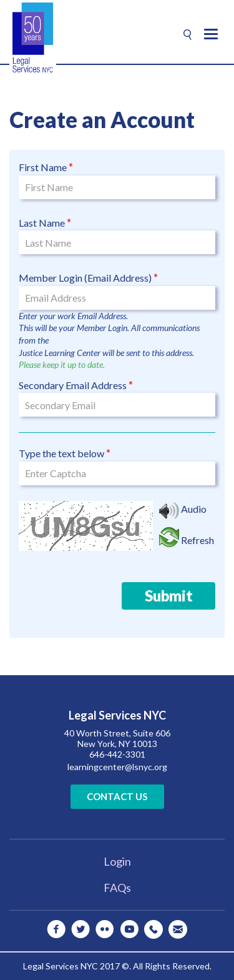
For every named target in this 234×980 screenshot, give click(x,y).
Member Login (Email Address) (85, 278)
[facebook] (56, 929)
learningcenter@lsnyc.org (117, 767)
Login (117, 861)
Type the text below (61, 453)
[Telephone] (154, 929)
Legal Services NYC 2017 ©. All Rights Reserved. (117, 966)
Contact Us (117, 796)
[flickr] (105, 929)
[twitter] (80, 929)
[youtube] (129, 929)
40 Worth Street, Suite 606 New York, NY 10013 (117, 738)
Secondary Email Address (73, 385)
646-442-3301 (117, 754)
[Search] (188, 35)
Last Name (42, 223)
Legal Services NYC (117, 716)
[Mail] (178, 929)
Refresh (197, 540)
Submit (169, 596)
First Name (43, 167)
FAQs (117, 888)
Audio (194, 509)
